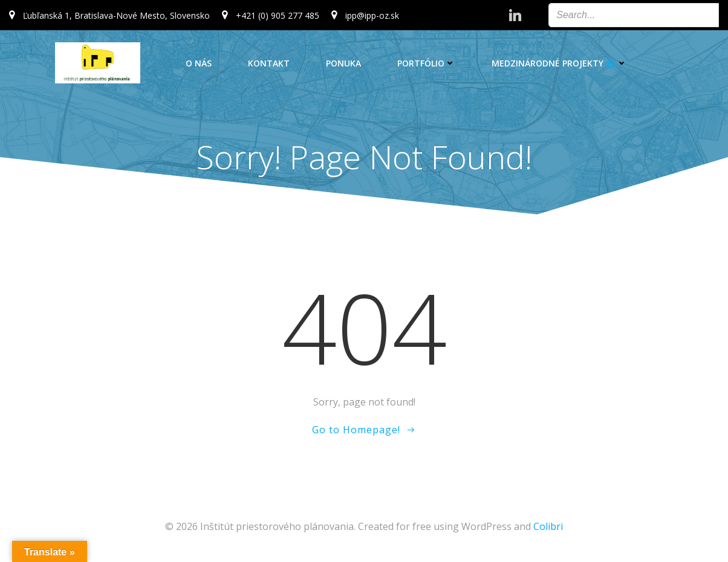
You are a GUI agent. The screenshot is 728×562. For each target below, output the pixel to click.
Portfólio (426, 63)
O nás (199, 63)
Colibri (548, 526)
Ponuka (343, 63)
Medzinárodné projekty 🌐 (559, 63)
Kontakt (269, 63)
